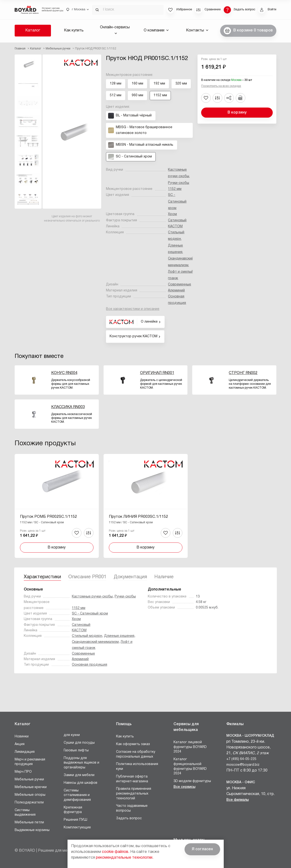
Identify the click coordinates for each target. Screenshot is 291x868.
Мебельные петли (29, 823)
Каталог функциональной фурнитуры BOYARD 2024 (190, 766)
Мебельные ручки (29, 780)
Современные (180, 285)
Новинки (22, 737)
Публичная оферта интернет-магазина (132, 779)
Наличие (164, 577)
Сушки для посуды (79, 743)
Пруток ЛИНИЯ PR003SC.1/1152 (138, 517)
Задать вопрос (129, 818)
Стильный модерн (87, 636)
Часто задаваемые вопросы (132, 808)
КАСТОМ (175, 226)
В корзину (237, 113)
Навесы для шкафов (80, 783)
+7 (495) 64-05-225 (241, 759)
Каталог (33, 30)
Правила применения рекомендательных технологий (134, 794)
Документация (130, 577)
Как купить (74, 30)
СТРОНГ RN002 (243, 373)
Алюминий (176, 291)
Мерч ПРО (23, 772)
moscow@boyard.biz (243, 765)
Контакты (197, 30)
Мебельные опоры (30, 795)
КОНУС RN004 (64, 373)
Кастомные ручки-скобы (92, 597)
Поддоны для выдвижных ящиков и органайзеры (81, 763)
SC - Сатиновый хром (177, 202)
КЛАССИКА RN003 (68, 407)
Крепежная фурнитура (73, 810)
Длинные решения (119, 636)
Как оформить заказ (133, 744)
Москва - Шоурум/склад (250, 736)
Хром (172, 214)
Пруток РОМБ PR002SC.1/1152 (48, 517)
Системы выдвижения (25, 813)
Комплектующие (77, 828)
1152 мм (175, 189)
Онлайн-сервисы (115, 30)
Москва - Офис (241, 782)
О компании (156, 30)
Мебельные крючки (31, 787)
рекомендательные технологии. (125, 858)
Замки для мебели (79, 775)
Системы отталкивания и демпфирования (77, 795)
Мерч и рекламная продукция (30, 762)
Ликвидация (25, 752)
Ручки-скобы (179, 183)
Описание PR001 (87, 577)
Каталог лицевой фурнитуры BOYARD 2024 (190, 747)
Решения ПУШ (75, 820)
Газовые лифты (76, 750)
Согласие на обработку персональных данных (136, 754)
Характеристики (42, 577)
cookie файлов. (116, 852)
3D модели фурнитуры (192, 781)
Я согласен (202, 849)
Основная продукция (90, 665)
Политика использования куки (137, 767)
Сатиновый (177, 220)
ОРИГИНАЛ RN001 (157, 373)
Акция (20, 744)
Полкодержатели (29, 803)
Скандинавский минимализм (95, 642)
